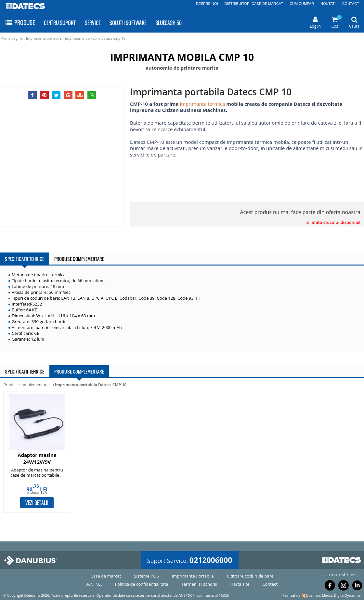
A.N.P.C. (94, 584)
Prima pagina (12, 38)
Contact (270, 584)
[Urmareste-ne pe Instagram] (344, 587)
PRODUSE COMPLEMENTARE (79, 259)
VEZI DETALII (37, 503)
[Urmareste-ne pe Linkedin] (357, 587)
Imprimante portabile (44, 38)
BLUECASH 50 (169, 23)
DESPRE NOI (207, 4)
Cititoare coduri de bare (250, 576)
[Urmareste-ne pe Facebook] (330, 587)
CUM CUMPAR (302, 4)
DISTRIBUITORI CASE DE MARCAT (254, 4)
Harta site (240, 584)
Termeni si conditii (199, 584)
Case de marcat (106, 576)
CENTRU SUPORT (60, 23)
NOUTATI (328, 4)
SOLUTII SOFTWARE (128, 23)
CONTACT (351, 4)
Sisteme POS (146, 576)
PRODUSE (20, 23)
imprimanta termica (202, 104)
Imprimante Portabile (193, 576)
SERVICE (93, 23)
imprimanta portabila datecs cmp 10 (95, 38)
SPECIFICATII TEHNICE (25, 259)
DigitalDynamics (347, 595)
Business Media (319, 595)
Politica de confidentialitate (142, 584)
